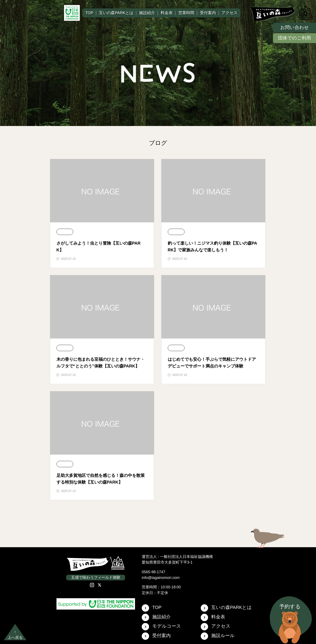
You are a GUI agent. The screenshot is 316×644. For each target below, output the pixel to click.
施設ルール (218, 636)
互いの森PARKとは (116, 13)
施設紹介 (147, 13)
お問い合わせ (295, 27)
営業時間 (186, 13)
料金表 (167, 13)
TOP (89, 13)
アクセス (229, 13)
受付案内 (208, 13)
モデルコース (161, 627)
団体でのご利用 (294, 38)
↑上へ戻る (15, 635)
